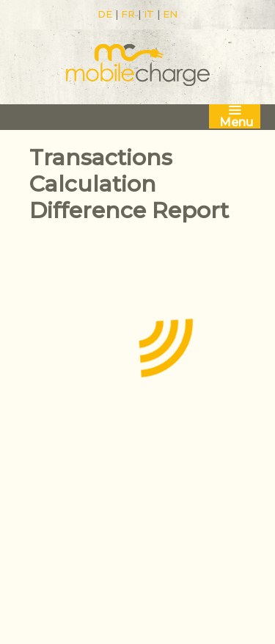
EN (170, 14)
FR (128, 14)
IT (149, 14)
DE (105, 14)
